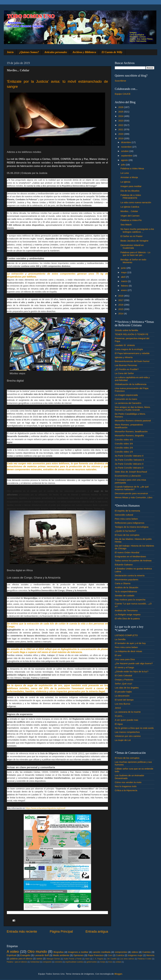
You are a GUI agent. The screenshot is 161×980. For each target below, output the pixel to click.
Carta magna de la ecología (129, 349)
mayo (124, 272)
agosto (125, 160)
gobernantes (92, 962)
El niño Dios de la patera (127, 619)
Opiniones (78, 955)
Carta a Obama (123, 583)
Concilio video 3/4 (124, 444)
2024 (121, 116)
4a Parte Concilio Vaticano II (129, 456)
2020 (121, 134)
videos (135, 952)
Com (110, 955)
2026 (121, 107)
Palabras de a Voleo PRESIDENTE (131, 196)
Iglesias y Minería (124, 357)
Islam (87, 959)
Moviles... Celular (129, 211)
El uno (118, 655)
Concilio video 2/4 (124, 448)
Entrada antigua (97, 932)
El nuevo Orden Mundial (127, 552)
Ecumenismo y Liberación (128, 476)
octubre (125, 151)
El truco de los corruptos (127, 535)
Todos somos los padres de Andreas (133, 561)
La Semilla (120, 639)
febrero (125, 286)
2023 (121, 121)
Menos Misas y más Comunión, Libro (134, 497)
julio (123, 165)
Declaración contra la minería (130, 575)
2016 (121, 305)
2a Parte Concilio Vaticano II (129, 464)
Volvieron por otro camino (128, 736)
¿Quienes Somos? (29, 52)
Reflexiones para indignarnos (130, 523)
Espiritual (11, 955)
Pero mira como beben (126, 519)
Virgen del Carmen (130, 216)
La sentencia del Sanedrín (128, 403)
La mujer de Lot (123, 740)
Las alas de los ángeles (127, 688)
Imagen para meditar (131, 186)
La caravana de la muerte (128, 712)
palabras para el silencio (21, 959)
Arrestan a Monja (129, 177)
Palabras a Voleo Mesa (132, 168)
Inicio (10, 52)
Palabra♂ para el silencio (17, 962)
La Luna (125, 173)
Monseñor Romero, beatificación (131, 431)
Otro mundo (37, 952)
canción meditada (102, 952)
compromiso (121, 952)
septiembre (127, 156)
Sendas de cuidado (125, 595)
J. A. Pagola (98, 959)
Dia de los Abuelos (130, 191)
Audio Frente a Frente (73, 959)
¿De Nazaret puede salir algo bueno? (134, 663)
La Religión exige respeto (128, 614)
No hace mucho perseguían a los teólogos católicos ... (137, 230)
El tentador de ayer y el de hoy (130, 643)
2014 (121, 313)
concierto (58, 962)
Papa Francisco (96, 955)
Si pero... (119, 716)
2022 (121, 125)
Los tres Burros (123, 704)
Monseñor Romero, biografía (129, 435)
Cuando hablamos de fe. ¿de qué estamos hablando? (132, 488)
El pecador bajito (123, 692)
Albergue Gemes (53, 959)
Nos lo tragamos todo (126, 786)
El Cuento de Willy (112, 52)
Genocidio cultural (124, 515)
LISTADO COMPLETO (126, 635)
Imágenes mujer (135, 955)
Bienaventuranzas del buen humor (132, 361)
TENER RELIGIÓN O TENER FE (132, 334)
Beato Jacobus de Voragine (134, 241)
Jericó (118, 708)
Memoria (150, 955)
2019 (121, 138)
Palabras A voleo (145, 959)
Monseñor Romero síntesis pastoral (133, 421)
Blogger (118, 974)
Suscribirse (120, 81)
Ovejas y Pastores (124, 680)
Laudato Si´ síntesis (125, 345)
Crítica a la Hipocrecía (126, 790)
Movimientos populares (126, 579)
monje (102, 962)
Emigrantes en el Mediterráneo (130, 556)
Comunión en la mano (126, 399)
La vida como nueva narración (136, 202)
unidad (118, 962)
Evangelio (25, 955)
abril (124, 277)
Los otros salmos (127, 959)
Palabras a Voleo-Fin (131, 220)
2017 (121, 300)
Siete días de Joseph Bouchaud (131, 472)
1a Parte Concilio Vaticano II (129, 468)
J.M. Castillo (112, 959)
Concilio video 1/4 (124, 452)
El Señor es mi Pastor (131, 236)
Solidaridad (35, 962)
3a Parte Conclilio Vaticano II (129, 460)
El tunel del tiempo (124, 700)
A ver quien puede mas (126, 720)
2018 (121, 296)
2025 (121, 112)
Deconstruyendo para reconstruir (131, 493)
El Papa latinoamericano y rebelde (132, 353)
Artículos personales (56, 52)
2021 (121, 129)
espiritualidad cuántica (74, 962)
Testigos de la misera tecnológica (132, 527)
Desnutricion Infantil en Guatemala (132, 246)
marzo (125, 281)
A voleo (13, 952)
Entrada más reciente (22, 932)
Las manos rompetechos (127, 732)
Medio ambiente (61, 955)
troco (110, 962)
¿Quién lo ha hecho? (125, 531)
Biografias (59, 952)
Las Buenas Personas (126, 365)
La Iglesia (125, 182)
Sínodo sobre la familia (126, 330)
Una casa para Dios (125, 659)
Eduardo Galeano (124, 565)
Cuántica (120, 955)
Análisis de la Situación (126, 587)
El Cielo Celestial (123, 675)
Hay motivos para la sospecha (130, 600)
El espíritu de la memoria (127, 511)
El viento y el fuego (124, 667)
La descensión (122, 696)
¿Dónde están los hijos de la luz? (132, 671)
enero (124, 290)
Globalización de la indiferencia (131, 384)
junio (124, 268)
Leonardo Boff (42, 955)
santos (39, 959)
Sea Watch (126, 225)
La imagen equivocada (126, 395)
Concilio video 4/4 (124, 440)
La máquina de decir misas (128, 651)
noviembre (127, 147)
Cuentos (147, 952)
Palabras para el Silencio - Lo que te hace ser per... (135, 254)
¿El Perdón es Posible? (127, 369)
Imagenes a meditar (78, 952)
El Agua (119, 724)
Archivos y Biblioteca (84, 52)
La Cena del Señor (124, 373)
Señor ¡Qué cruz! (123, 684)
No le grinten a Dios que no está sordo (134, 728)
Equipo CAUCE (123, 94)
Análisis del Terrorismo (126, 610)
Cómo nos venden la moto (128, 782)
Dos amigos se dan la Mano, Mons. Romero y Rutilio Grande (133, 408)
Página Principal (61, 932)
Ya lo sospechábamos (126, 591)
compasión (47, 962)
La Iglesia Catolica (130, 207)
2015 (121, 309)
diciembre (126, 142)
